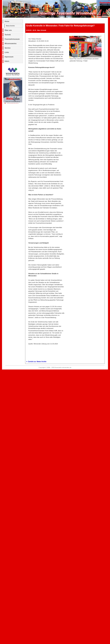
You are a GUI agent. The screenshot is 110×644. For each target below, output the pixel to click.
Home (7, 21)
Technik (8, 35)
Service (7, 48)
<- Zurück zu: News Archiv (36, 362)
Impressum (9, 57)
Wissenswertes (11, 44)
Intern (7, 61)
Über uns (8, 30)
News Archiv (10, 26)
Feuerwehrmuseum (12, 39)
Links (7, 52)
